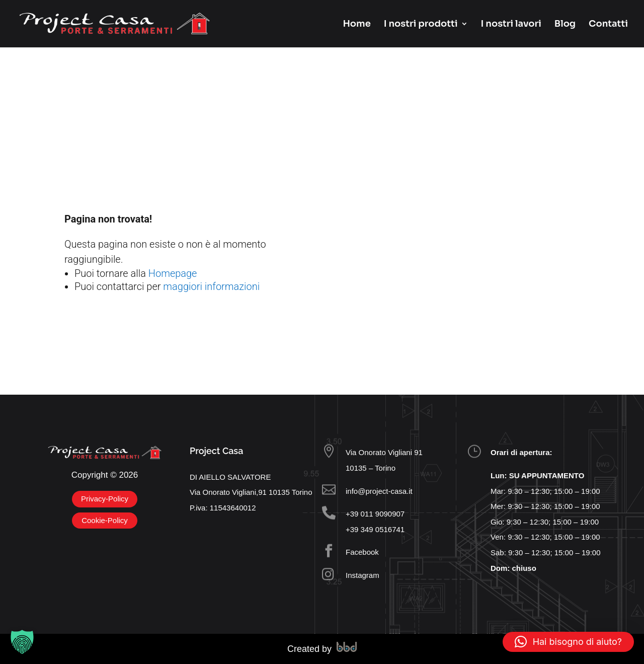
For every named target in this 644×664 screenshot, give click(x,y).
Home (356, 25)
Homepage (173, 273)
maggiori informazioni (211, 286)
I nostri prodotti (421, 25)
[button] (22, 642)
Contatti (608, 25)
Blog (565, 25)
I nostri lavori (511, 25)
